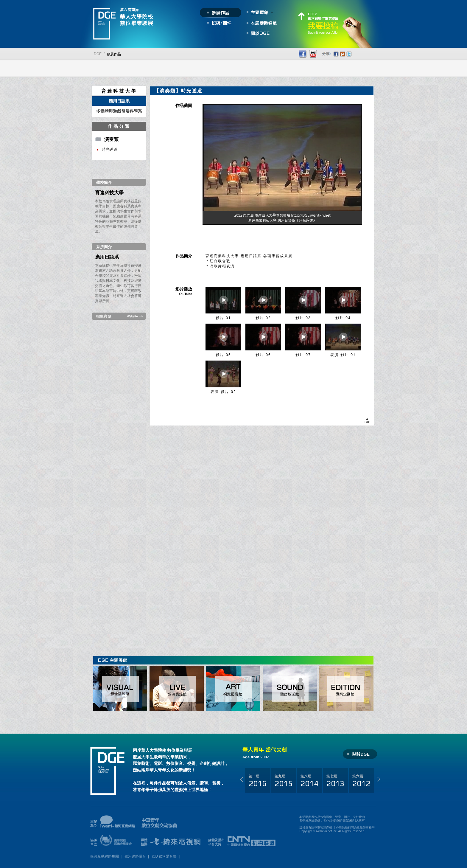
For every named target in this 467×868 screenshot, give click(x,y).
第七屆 (335, 781)
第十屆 (258, 781)
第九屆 (284, 781)
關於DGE (361, 754)
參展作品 (114, 54)
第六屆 (361, 781)
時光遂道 (110, 149)
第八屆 (309, 781)
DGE (98, 54)
